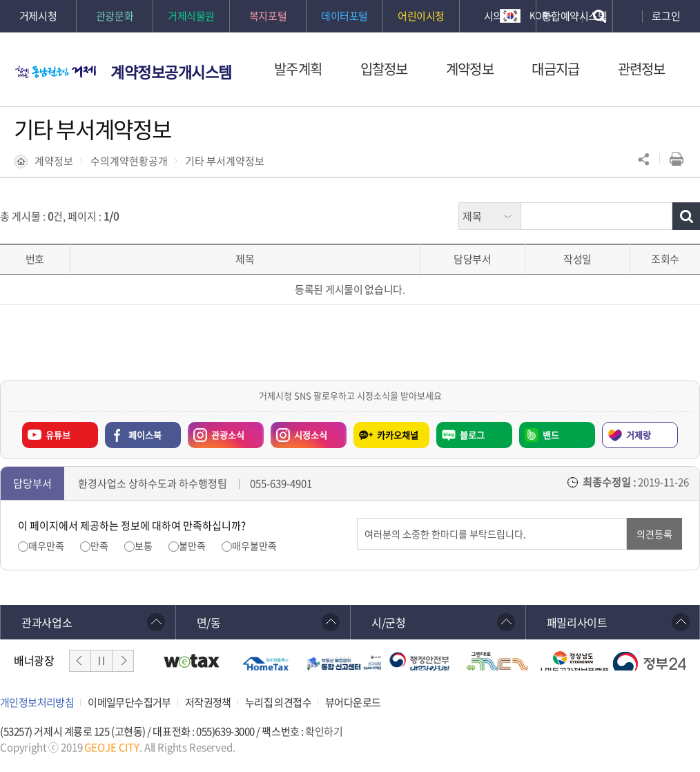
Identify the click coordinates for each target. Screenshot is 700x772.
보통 (144, 546)
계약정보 (54, 161)
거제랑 (639, 435)
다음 (123, 661)
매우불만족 (254, 546)
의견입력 (357, 518)
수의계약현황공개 (129, 161)
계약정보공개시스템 (171, 71)
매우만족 (46, 546)
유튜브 (58, 435)
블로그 (472, 435)
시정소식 (299, 432)
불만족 (192, 546)
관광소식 (216, 432)
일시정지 (101, 661)
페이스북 (145, 435)
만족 (99, 546)
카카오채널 (398, 435)
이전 (80, 661)
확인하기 (324, 731)
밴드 (551, 435)
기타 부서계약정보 (225, 161)
